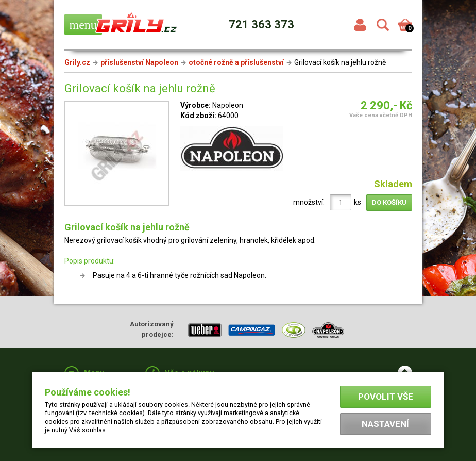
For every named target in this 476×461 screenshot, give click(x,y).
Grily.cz (77, 62)
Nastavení (385, 424)
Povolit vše (386, 397)
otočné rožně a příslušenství (236, 62)
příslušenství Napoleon (139, 62)
